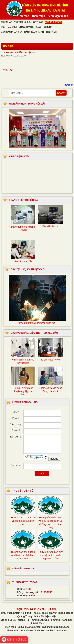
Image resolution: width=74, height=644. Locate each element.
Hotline (48, 22)
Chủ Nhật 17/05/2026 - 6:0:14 (16, 22)
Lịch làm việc (9, 27)
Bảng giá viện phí (34, 32)
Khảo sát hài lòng (30, 27)
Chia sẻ (69, 85)
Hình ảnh (51, 32)
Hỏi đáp (47, 27)
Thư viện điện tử (23, 491)
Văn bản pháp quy (12, 32)
